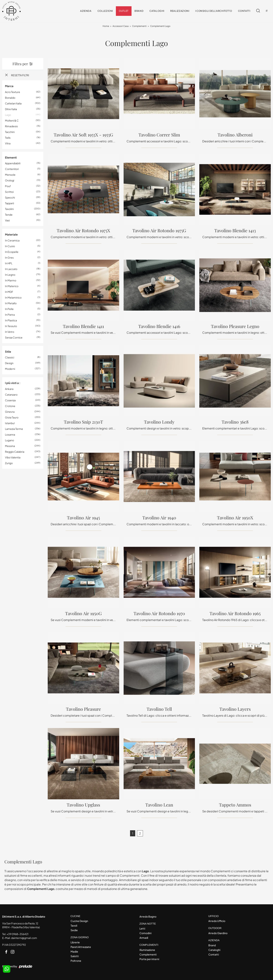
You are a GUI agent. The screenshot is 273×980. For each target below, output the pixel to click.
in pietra (10, 315)
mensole (10, 175)
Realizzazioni (180, 11)
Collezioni (105, 11)
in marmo (11, 280)
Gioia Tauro (12, 417)
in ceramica (12, 240)
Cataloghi (157, 11)
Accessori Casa (121, 26)
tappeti (9, 203)
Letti (142, 929)
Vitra (8, 143)
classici (10, 357)
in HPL (9, 263)
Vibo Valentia (13, 457)
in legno (10, 275)
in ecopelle (12, 252)
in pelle (9, 309)
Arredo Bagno (148, 916)
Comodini (145, 933)
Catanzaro (11, 395)
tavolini (9, 209)
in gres (9, 257)
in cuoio (10, 246)
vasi (7, 220)
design (9, 363)
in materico (12, 286)
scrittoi (9, 192)
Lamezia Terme (14, 429)
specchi (10, 198)
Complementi (139, 26)
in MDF (9, 292)
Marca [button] (9, 86)
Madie (74, 951)
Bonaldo (10, 98)
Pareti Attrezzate (81, 947)
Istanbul (10, 423)
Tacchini (10, 132)
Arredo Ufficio (217, 921)
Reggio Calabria (15, 452)
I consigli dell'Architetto (214, 11)
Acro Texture (13, 92)
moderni (10, 369)
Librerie (75, 942)
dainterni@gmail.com (24, 938)
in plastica (11, 320)
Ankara (9, 389)
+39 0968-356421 (17, 934)
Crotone (10, 406)
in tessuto (11, 326)
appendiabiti (13, 163)
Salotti (75, 956)
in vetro (10, 332)
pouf (8, 186)
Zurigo (9, 463)
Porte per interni (149, 959)
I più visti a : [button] (13, 383)
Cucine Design (79, 921)
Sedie (74, 930)
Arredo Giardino (218, 933)
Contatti (244, 11)
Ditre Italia (11, 109)
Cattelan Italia (13, 103)
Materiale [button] (11, 235)
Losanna (10, 434)
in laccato (11, 269)
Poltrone (76, 961)
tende (9, 215)
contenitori (12, 169)
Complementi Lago (160, 26)
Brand (139, 11)
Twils (8, 138)
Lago (8, 115)
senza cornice (14, 337)
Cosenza (10, 400)
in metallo (11, 303)
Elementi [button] (11, 157)
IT (267, 11)
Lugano (9, 440)
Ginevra (10, 412)
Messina (10, 446)
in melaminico (13, 297)
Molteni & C (12, 120)
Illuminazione (147, 950)
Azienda (86, 11)
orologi (10, 180)
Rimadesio (11, 126)
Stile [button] (8, 351)
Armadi (144, 938)
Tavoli (74, 926)
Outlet (124, 11)
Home (106, 26)
